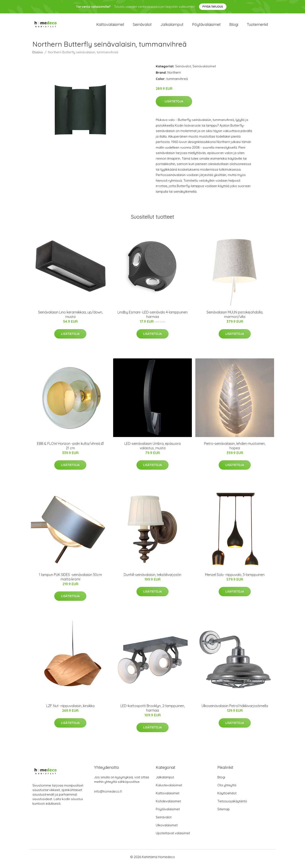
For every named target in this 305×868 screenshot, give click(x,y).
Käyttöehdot (227, 797)
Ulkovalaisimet (167, 829)
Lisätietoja (174, 105)
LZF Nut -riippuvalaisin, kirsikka (70, 710)
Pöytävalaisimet (206, 26)
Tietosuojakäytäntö (232, 805)
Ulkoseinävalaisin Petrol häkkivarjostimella (235, 710)
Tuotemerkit (258, 26)
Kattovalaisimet (110, 26)
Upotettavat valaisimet (173, 837)
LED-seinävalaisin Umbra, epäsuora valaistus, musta (152, 449)
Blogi (234, 26)
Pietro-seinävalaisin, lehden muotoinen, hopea (235, 449)
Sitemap (224, 813)
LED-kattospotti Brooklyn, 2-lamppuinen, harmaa (153, 712)
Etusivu (38, 56)
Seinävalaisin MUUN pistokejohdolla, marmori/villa (235, 318)
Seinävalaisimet (204, 70)
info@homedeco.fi (108, 795)
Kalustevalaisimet (169, 789)
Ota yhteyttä (227, 789)
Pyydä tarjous (213, 7)
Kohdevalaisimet (168, 805)
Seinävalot (142, 26)
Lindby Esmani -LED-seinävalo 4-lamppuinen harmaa (152, 318)
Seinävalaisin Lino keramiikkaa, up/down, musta (70, 318)
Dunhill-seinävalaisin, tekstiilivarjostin (152, 578)
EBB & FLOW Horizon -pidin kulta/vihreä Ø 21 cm (70, 449)
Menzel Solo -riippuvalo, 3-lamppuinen (235, 578)
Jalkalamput (172, 26)
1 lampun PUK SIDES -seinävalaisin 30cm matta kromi (70, 581)
